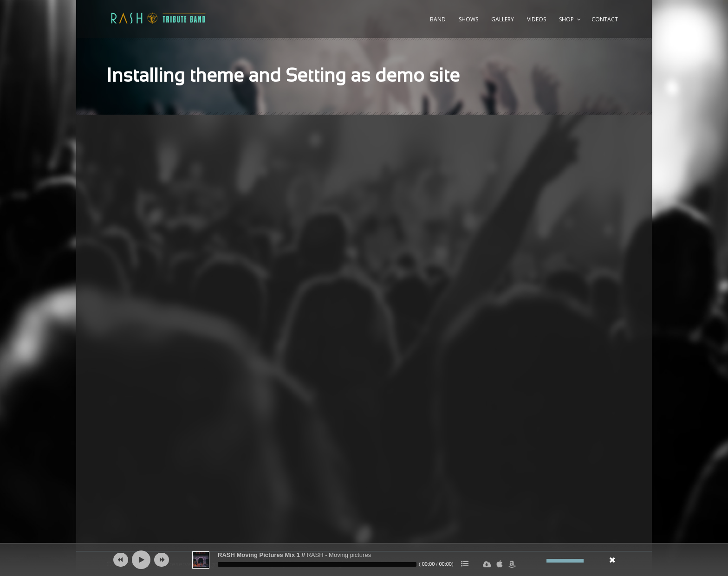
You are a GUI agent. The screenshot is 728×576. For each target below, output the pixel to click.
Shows (468, 19)
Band (438, 19)
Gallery (503, 19)
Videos (536, 19)
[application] (364, 560)
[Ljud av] (539, 561)
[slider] (317, 564)
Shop (566, 19)
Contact (605, 19)
